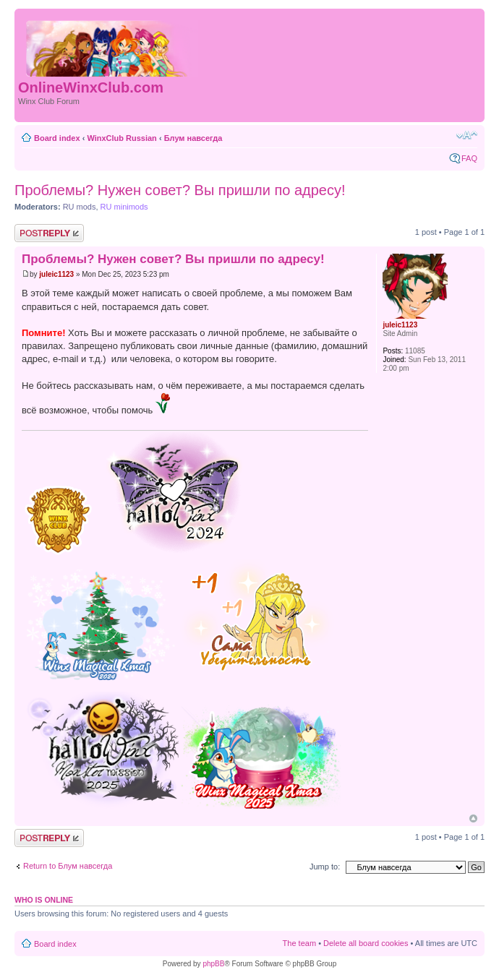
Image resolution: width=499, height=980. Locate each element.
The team (299, 943)
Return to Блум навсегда (68, 866)
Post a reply (49, 233)
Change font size (467, 135)
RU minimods (124, 207)
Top (473, 818)
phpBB (213, 964)
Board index (57, 138)
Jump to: (325, 867)
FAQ (469, 158)
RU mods (80, 207)
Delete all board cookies (366, 943)
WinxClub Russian (121, 138)
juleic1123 (56, 274)
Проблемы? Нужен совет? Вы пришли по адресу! (180, 190)
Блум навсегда (193, 138)
